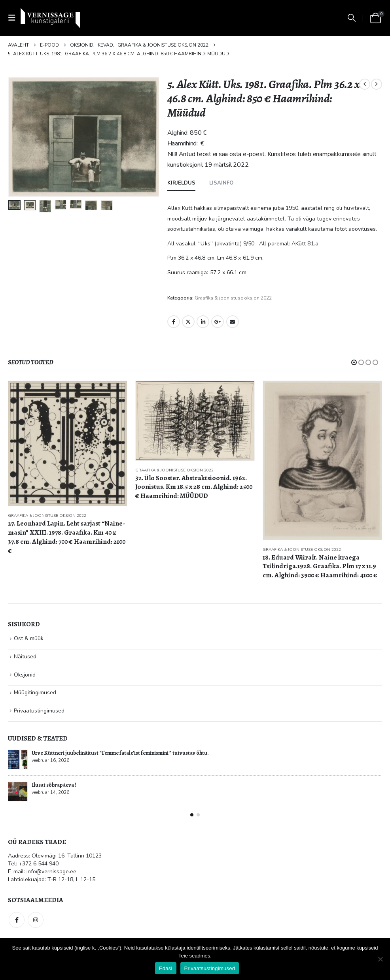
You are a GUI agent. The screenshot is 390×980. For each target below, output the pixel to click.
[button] (14, 18)
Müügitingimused (35, 693)
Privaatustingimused (39, 711)
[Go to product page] (68, 444)
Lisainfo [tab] (221, 183)
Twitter (188, 322)
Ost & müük (29, 638)
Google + (218, 322)
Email (233, 322)
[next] (377, 84)
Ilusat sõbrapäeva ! (54, 785)
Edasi (166, 968)
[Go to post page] (18, 759)
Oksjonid (25, 675)
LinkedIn (203, 322)
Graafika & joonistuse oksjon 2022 (233, 298)
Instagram (36, 920)
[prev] (365, 84)
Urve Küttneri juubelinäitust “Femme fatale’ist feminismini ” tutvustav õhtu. (120, 753)
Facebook (174, 322)
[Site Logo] (50, 18)
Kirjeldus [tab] (181, 183)
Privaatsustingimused (210, 968)
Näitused (25, 657)
